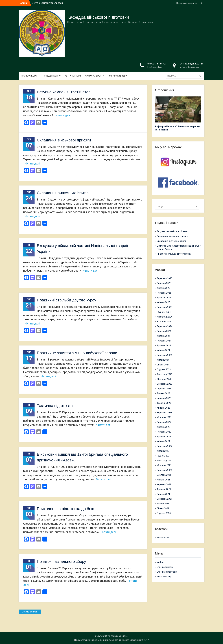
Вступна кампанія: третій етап (47, 3)
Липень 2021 (163, 480)
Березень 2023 (165, 413)
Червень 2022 (164, 432)
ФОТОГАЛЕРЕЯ (93, 76)
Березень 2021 (165, 499)
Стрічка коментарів (167, 572)
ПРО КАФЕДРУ (29, 76)
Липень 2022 (163, 427)
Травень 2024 (164, 345)
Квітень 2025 (163, 302)
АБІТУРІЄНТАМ (73, 76)
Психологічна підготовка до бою (66, 509)
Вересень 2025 (165, 278)
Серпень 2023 (164, 389)
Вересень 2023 (165, 384)
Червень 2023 (164, 398)
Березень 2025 (165, 307)
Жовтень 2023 (164, 379)
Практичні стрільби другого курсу (67, 300)
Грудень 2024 (164, 312)
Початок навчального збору (61, 561)
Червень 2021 (164, 484)
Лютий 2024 (163, 360)
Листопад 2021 (165, 461)
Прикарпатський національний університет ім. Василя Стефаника (108, 640)
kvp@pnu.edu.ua (155, 67)
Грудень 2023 (164, 369)
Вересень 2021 (165, 470)
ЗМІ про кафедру (118, 76)
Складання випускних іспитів (63, 193)
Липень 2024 (163, 336)
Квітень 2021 (163, 494)
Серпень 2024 (164, 331)
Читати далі (63, 115)
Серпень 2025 (164, 283)
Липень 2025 (163, 288)
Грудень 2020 (164, 513)
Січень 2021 (163, 508)
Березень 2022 (165, 446)
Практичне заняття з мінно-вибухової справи (77, 353)
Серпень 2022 (164, 422)
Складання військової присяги (64, 140)
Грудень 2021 (164, 456)
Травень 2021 (164, 489)
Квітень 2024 (163, 350)
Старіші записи (30, 612)
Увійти (160, 562)
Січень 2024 (163, 365)
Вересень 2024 (165, 326)
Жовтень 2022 (164, 417)
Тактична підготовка (55, 406)
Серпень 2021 (164, 475)
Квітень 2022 (163, 441)
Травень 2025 (164, 298)
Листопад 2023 (165, 374)
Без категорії (163, 538)
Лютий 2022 (163, 451)
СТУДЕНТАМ (51, 76)
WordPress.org (164, 577)
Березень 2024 (165, 355)
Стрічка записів (165, 567)
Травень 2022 (164, 437)
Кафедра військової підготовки (98, 17)
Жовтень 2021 (164, 465)
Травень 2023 (164, 403)
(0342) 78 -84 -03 (157, 64)
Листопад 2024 (165, 317)
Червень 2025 (164, 293)
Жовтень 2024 (164, 322)
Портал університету (187, 3)
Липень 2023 (163, 393)
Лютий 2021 (163, 504)
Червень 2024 (164, 341)
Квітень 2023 (163, 408)
